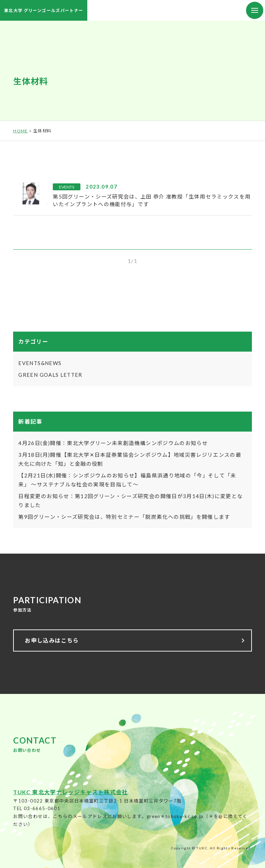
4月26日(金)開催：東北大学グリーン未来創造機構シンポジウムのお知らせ (113, 443)
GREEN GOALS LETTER (50, 375)
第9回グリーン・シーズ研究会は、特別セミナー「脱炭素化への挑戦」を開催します (124, 517)
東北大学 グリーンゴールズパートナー (44, 11)
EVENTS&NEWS (40, 363)
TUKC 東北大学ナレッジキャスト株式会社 (70, 792)
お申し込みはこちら (136, 640)
